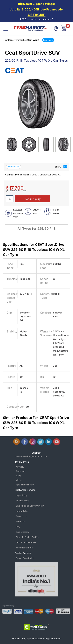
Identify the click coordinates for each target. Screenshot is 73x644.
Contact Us (21, 516)
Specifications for (34, 250)
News (19, 476)
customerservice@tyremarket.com (31, 456)
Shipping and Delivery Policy (30, 506)
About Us (20, 521)
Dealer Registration (25, 558)
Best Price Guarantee (26, 542)
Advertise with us (24, 548)
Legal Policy (22, 495)
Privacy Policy (22, 501)
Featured (20, 471)
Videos (19, 480)
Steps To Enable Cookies (28, 537)
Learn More (48, 40)
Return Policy (22, 511)
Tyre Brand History (25, 485)
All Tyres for (37, 229)
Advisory (20, 467)
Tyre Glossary (22, 532)
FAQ (18, 527)
